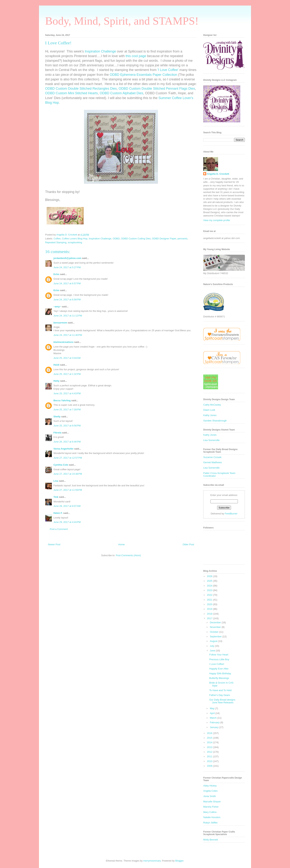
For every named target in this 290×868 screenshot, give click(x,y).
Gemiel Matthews (213, 462)
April (213, 713)
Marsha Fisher (211, 807)
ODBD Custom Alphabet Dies (121, 93)
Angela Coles (210, 791)
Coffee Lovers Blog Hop (75, 239)
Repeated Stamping (56, 242)
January (215, 727)
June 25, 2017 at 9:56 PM (67, 426)
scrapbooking (75, 242)
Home (122, 544)
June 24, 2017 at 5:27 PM (67, 267)
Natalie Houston (212, 817)
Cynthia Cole (61, 465)
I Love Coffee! (217, 664)
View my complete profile (217, 220)
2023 (210, 590)
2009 (210, 766)
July (212, 646)
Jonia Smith (210, 796)
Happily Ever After (219, 669)
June (213, 651)
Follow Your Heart (219, 655)
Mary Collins (210, 812)
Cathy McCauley (212, 405)
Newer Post (54, 544)
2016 (210, 733)
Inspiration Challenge (100, 51)
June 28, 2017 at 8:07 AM (67, 506)
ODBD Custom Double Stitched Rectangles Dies (81, 89)
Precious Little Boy (219, 659)
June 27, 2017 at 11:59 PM (68, 490)
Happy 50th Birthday (220, 673)
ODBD (116, 239)
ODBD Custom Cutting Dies (136, 239)
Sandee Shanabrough (215, 421)
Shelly (57, 417)
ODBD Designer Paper (164, 239)
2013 (210, 747)
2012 (210, 752)
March (214, 718)
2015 (210, 738)
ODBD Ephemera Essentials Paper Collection (143, 75)
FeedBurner (231, 514)
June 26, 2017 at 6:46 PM (67, 442)
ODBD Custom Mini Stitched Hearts (71, 93)
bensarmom (60, 323)
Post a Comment (59, 529)
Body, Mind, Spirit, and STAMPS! (122, 21)
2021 (210, 600)
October (215, 632)
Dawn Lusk (209, 410)
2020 (210, 604)
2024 (210, 586)
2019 (210, 609)
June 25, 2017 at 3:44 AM (67, 358)
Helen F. (58, 513)
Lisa (56, 481)
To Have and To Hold (220, 690)
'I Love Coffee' (168, 70)
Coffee (57, 239)
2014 (210, 742)
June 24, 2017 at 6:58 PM (67, 300)
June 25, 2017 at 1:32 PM (67, 374)
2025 (210, 581)
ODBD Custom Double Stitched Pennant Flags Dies (157, 89)
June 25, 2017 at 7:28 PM (67, 410)
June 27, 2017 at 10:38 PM (68, 474)
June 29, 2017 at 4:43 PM (67, 522)
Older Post (188, 544)
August (214, 641)
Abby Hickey (210, 786)
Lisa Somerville (211, 440)
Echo (56, 274)
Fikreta (57, 433)
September (216, 636)
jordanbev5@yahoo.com (67, 258)
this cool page (136, 56)
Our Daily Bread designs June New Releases (222, 701)
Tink (56, 497)
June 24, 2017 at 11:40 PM (68, 335)
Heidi (56, 365)
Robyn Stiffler (210, 823)
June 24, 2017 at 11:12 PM (68, 316)
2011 (210, 756)
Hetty (57, 381)
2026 (210, 576)
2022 (210, 595)
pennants (183, 239)
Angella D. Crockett (218, 174)
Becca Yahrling (62, 400)
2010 (210, 761)
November (216, 627)
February (215, 722)
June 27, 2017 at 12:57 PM (68, 458)
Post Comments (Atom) (128, 555)
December (216, 622)
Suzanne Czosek (212, 457)
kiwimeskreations (63, 342)
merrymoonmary (152, 861)
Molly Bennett (211, 840)
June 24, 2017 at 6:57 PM (67, 283)
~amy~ (57, 307)
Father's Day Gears (220, 695)
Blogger (179, 861)
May (213, 708)
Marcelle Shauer (212, 802)
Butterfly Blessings (219, 678)
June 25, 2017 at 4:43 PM (67, 393)
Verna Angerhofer (64, 449)
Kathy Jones (210, 415)
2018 (210, 614)
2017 (210, 618)
